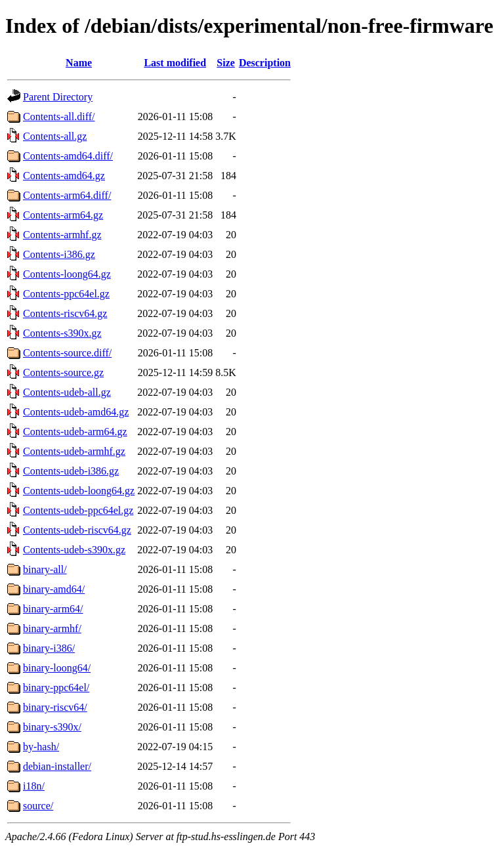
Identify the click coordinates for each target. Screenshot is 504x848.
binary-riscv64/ (55, 707)
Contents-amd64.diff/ (68, 156)
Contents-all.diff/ (59, 117)
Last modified (175, 63)
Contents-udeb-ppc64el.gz (78, 510)
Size (226, 63)
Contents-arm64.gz (63, 215)
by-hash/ (41, 747)
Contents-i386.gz (59, 254)
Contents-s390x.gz (62, 333)
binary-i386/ (49, 648)
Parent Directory (58, 97)
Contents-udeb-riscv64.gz (77, 530)
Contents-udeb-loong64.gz (79, 491)
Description (265, 63)
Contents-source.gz (63, 372)
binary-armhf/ (52, 628)
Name (79, 63)
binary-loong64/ (57, 668)
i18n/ (34, 786)
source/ (38, 806)
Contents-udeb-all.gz (67, 392)
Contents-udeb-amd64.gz (76, 412)
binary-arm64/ (53, 609)
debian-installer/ (57, 766)
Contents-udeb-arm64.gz (75, 432)
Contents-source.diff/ (67, 353)
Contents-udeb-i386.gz (71, 471)
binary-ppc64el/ (56, 688)
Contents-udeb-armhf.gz (74, 451)
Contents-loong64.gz (67, 274)
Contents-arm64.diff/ (67, 195)
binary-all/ (45, 569)
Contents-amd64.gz (64, 176)
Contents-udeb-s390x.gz (74, 550)
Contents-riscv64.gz (65, 313)
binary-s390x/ (52, 727)
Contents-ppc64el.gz (66, 294)
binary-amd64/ (54, 589)
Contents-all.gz (55, 136)
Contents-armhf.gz (62, 235)
